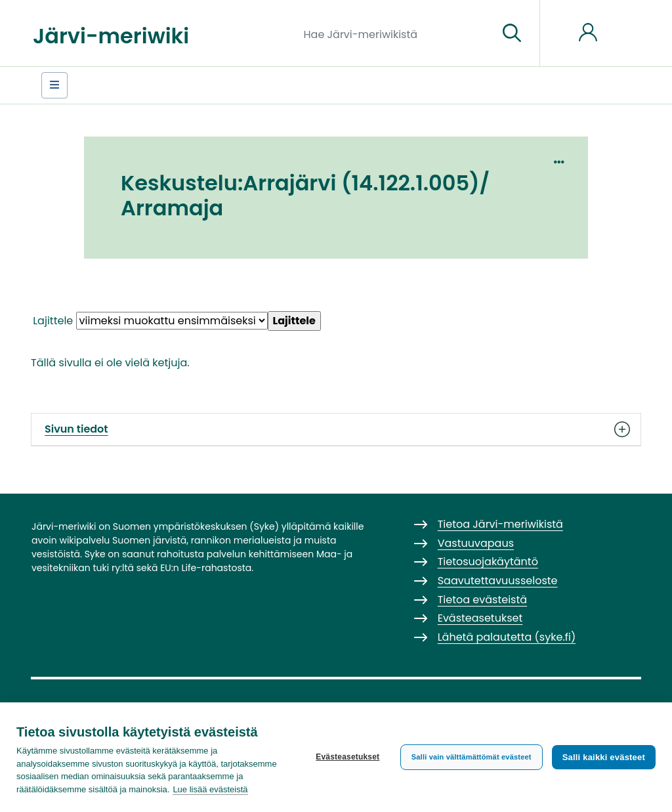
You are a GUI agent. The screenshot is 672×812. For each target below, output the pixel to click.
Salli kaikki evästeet (604, 757)
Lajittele (53, 321)
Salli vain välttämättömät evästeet (472, 757)
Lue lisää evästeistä (210, 789)
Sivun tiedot (336, 429)
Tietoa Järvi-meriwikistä (500, 524)
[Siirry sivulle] (512, 33)
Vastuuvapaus (476, 543)
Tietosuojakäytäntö (488, 562)
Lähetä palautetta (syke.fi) (507, 637)
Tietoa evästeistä (482, 600)
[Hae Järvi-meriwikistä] (396, 33)
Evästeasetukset (347, 757)
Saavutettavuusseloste (498, 581)
